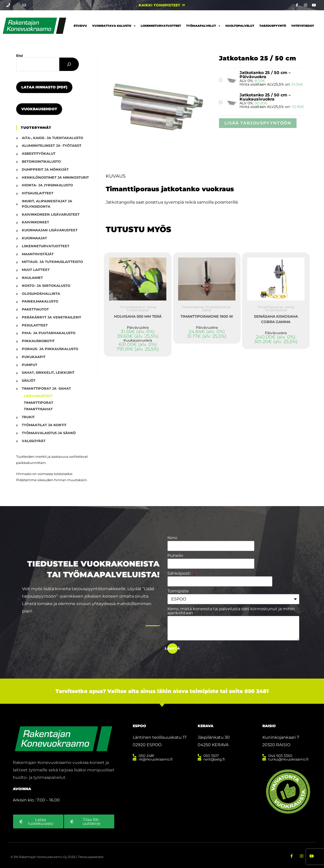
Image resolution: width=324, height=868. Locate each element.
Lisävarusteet (38, 396)
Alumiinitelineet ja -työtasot (52, 145)
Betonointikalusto (41, 161)
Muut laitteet (36, 270)
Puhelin (176, 556)
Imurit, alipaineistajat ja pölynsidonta (47, 204)
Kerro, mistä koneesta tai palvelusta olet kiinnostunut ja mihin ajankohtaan (231, 611)
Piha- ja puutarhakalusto (49, 333)
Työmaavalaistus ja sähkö (49, 433)
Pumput (30, 365)
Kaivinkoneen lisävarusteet (51, 214)
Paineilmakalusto (40, 301)
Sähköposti (179, 573)
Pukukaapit (34, 357)
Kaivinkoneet (35, 222)
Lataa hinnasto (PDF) (44, 87)
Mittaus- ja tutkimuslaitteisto (52, 262)
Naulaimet (32, 278)
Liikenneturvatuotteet (161, 26)
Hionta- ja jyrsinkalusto (47, 185)
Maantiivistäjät (38, 254)
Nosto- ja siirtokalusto (46, 286)
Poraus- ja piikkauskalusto (50, 349)
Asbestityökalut (39, 153)
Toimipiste (178, 591)
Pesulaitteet (35, 325)
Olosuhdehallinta (41, 294)
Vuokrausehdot (39, 109)
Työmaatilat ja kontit (44, 425)
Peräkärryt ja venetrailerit (51, 317)
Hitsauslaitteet (38, 193)
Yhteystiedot (303, 26)
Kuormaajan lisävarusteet (50, 230)
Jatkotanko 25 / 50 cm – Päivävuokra (265, 75)
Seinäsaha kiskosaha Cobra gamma (276, 319)
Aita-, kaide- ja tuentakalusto (53, 138)
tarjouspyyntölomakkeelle (99, 589)
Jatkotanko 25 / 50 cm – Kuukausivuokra (265, 97)
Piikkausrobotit (38, 341)
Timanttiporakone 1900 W (207, 316)
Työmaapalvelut (203, 26)
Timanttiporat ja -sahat (138, 307)
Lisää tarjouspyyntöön (258, 123)
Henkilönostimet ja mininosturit (55, 177)
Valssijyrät (34, 441)
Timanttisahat (138, 310)
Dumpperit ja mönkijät (45, 169)
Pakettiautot (35, 309)
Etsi (20, 56)
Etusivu (80, 26)
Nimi (173, 538)
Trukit (28, 417)
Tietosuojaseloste (90, 856)
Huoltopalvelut (240, 26)
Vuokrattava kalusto (114, 26)
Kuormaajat (34, 238)
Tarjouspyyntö (273, 26)
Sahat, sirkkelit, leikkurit (48, 372)
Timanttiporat (192, 307)
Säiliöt (29, 380)
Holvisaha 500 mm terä (138, 316)
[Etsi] (69, 64)
